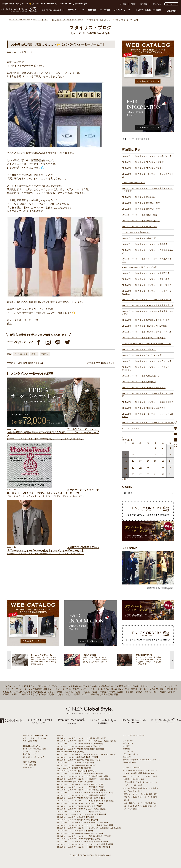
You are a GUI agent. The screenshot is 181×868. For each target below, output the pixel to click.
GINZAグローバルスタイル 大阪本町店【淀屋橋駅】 (76, 817)
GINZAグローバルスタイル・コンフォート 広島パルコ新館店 (148, 395)
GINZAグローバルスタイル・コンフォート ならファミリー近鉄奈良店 (148, 369)
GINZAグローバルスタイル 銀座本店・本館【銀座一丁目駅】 (79, 760)
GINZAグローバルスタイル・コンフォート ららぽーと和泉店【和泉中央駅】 (85, 825)
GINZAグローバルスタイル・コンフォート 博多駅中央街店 (148, 402)
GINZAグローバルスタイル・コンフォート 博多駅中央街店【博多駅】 (83, 842)
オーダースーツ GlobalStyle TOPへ (36, 735)
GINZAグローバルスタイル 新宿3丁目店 (139, 227)
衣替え (34, 354)
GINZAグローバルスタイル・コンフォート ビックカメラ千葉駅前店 (148, 292)
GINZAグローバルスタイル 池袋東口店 (139, 238)
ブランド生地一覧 (29, 765)
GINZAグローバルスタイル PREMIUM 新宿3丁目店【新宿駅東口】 (81, 749)
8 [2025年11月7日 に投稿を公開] (155, 454)
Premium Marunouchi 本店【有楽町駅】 (71, 752)
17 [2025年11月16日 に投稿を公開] (170, 461)
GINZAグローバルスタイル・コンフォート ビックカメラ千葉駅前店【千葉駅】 (86, 793)
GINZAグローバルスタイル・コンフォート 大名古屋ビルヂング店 (148, 313)
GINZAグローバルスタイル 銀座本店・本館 (141, 203)
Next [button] (172, 660)
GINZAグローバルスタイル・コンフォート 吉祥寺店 (145, 244)
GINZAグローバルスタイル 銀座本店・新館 (141, 209)
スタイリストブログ (30, 741)
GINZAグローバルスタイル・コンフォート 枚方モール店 (147, 361)
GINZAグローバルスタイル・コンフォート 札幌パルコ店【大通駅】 (82, 738)
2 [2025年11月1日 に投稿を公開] (163, 448)
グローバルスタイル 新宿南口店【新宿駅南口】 (74, 768)
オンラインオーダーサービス (33, 757)
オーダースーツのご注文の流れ (34, 749)
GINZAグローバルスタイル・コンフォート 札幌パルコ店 (147, 156)
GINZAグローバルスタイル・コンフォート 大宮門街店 (146, 279)
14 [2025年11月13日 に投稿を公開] (148, 461)
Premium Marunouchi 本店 (133, 183)
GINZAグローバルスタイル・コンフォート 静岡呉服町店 (147, 300)
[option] (38, 660)
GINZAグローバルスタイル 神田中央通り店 (141, 221)
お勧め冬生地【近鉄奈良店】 (101, 363)
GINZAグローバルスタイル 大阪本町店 (139, 349)
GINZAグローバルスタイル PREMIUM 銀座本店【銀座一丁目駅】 (81, 744)
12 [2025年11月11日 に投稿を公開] (133, 461)
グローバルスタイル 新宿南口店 (136, 232)
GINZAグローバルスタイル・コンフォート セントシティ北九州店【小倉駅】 (85, 844)
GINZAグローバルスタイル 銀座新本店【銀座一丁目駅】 (78, 757)
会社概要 (126, 746)
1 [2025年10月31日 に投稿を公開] (155, 448)
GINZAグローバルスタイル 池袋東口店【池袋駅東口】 (77, 771)
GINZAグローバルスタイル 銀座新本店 (139, 197)
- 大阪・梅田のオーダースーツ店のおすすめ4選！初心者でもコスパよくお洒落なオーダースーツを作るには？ (140, 806)
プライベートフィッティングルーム (36, 738)
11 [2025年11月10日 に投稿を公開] (125, 461)
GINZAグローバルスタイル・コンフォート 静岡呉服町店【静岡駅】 (82, 795)
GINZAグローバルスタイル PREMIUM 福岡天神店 (144, 408)
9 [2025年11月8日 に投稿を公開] (163, 454)
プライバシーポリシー (131, 754)
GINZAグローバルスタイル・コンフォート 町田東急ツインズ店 (148, 260)
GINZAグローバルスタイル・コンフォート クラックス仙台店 (148, 175)
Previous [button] (9, 660)
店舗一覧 (60, 735)
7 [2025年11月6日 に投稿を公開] (148, 454)
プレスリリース (129, 751)
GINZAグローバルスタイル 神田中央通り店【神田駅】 (77, 765)
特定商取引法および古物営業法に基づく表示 (140, 760)
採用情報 (144, 4)
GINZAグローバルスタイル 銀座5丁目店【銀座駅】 (76, 763)
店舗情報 (92, 10)
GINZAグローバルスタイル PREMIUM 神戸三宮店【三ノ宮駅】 (80, 833)
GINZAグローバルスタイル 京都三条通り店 (141, 376)
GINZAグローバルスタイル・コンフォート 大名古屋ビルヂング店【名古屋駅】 (86, 801)
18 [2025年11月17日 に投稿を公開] (125, 468)
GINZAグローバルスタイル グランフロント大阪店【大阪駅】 (79, 812)
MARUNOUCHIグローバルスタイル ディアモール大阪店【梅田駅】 (82, 814)
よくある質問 (128, 741)
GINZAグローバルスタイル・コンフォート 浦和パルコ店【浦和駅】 (82, 790)
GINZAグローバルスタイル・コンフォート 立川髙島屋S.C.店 (148, 252)
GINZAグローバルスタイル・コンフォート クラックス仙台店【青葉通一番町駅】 (87, 741)
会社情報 (123, 4)
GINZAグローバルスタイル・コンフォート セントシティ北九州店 (148, 415)
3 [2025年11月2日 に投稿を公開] (170, 448)
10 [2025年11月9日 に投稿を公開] (170, 454)
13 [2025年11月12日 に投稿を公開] (140, 461)
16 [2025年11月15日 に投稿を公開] (163, 461)
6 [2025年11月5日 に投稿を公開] (140, 454)
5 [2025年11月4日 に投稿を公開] (133, 454)
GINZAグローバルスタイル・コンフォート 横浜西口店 (146, 273)
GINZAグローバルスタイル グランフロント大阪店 (144, 338)
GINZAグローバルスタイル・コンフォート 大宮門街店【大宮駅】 (81, 787)
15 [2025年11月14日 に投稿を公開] (155, 461)
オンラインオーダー (123, 10)
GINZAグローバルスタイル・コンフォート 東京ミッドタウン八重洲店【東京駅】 (87, 754)
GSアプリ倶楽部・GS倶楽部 (149, 10)
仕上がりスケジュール (31, 751)
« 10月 (125, 479)
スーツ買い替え (21, 354)
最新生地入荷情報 (29, 762)
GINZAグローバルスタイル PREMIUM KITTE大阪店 (144, 326)
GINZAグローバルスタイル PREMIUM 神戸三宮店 (144, 388)
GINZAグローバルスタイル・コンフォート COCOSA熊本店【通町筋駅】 (84, 847)
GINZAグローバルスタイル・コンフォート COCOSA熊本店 (148, 423)
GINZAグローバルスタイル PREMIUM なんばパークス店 (147, 332)
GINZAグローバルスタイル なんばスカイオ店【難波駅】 (78, 820)
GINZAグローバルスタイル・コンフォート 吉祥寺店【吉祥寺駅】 (81, 774)
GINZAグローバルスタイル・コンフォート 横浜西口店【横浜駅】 (81, 784)
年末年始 (45, 354)
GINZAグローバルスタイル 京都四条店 (139, 382)
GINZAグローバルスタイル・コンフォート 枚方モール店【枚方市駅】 (83, 822)
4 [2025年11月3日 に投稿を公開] (126, 454)
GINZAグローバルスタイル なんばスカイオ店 (142, 355)
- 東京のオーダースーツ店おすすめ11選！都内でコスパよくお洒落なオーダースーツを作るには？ (140, 797)
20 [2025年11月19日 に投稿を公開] (140, 468)
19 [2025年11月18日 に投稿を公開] (133, 468)
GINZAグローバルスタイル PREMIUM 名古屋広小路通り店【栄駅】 (82, 798)
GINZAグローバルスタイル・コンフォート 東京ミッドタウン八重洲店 (148, 190)
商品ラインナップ (76, 10)
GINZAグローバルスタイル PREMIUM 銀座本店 (143, 162)
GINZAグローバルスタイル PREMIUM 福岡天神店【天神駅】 (79, 839)
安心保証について (29, 754)
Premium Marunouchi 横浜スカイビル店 (139, 267)
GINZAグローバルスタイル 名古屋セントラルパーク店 (146, 320)
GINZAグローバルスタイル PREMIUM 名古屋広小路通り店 (148, 305)
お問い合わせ (157, 4)
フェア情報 (105, 10)
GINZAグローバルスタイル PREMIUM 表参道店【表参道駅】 (79, 746)
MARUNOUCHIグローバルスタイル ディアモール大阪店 (146, 344)
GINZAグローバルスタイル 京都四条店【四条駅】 (75, 831)
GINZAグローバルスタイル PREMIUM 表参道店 (143, 168)
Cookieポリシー (129, 757)
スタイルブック (28, 767)
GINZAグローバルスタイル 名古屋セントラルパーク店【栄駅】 (80, 803)
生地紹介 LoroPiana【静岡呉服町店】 (25, 363)
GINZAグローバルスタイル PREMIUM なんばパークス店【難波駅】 (82, 809)
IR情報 (133, 4)
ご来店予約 (171, 11)
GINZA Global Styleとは (53, 10)
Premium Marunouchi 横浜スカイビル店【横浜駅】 (75, 782)
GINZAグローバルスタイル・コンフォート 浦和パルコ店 (147, 285)
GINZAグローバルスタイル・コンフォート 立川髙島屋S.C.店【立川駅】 (83, 776)
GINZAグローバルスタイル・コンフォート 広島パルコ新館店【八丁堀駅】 (84, 836)
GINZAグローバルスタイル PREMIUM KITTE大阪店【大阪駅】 (80, 806)
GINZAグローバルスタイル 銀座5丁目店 (139, 215)
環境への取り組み (130, 762)
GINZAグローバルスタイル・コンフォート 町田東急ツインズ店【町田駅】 (84, 779)
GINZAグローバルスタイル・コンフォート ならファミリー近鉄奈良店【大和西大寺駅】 (89, 828)
